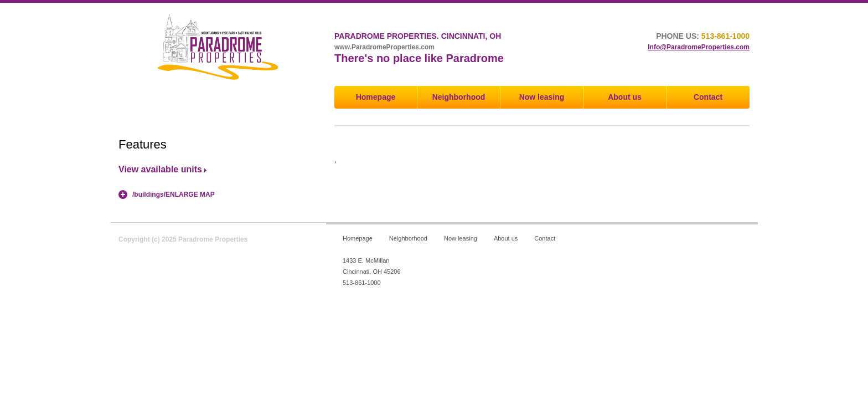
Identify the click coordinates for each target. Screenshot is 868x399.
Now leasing (542, 97)
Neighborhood (459, 97)
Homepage (376, 97)
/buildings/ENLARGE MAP (174, 195)
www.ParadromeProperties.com (384, 47)
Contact (708, 97)
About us (625, 97)
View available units (160, 169)
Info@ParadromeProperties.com (699, 47)
